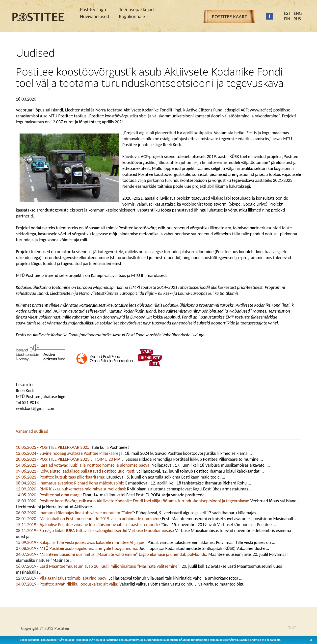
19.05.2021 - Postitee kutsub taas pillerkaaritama (60, 477)
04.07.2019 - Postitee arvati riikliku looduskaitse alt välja (66, 584)
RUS (297, 19)
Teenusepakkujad (136, 9)
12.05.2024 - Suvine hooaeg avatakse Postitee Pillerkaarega (69, 453)
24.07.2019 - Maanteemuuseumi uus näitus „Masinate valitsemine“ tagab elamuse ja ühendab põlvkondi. (111, 554)
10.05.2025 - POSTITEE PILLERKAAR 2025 (53, 447)
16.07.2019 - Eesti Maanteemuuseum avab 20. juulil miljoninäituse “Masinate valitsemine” (98, 566)
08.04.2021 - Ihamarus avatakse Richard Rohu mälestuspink (69, 483)
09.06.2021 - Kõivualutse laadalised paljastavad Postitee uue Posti (75, 471)
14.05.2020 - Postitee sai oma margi (48, 495)
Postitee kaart (229, 17)
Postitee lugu (93, 9)
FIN (287, 19)
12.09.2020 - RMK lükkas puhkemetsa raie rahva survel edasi (70, 489)
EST (287, 13)
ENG (298, 13)
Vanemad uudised (32, 431)
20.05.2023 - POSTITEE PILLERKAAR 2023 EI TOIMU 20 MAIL (70, 459)
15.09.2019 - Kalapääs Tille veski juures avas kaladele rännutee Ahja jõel (81, 542)
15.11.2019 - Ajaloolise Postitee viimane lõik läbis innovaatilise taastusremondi (87, 525)
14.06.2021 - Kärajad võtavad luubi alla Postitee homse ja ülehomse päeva (83, 465)
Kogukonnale (132, 16)
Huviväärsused (95, 16)
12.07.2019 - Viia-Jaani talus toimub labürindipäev (61, 578)
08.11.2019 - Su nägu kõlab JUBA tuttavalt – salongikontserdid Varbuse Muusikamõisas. (94, 531)
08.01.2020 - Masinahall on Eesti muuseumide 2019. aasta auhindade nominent (88, 519)
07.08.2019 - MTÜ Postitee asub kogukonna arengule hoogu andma (77, 548)
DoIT (292, 628)
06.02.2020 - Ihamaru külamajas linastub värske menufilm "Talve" (75, 513)
